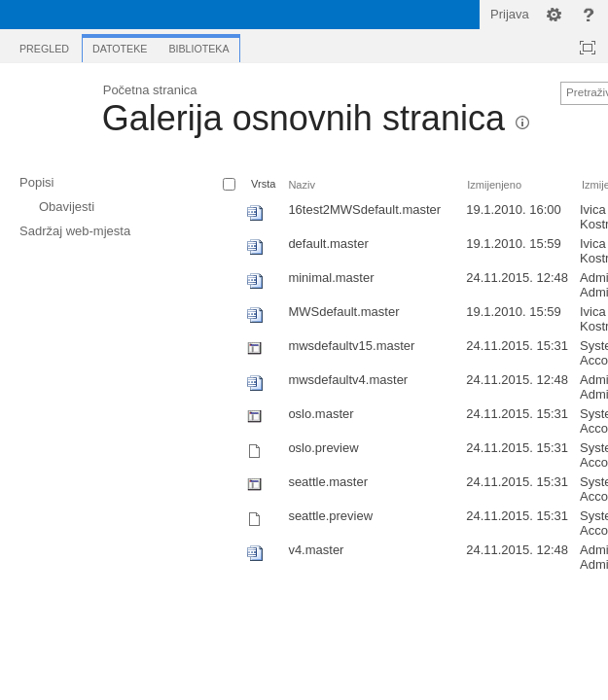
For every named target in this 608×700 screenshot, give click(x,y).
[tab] (44, 45)
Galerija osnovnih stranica (304, 118)
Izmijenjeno (494, 185)
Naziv (302, 185)
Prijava (510, 14)
